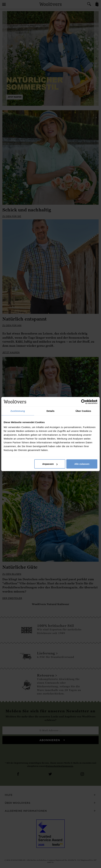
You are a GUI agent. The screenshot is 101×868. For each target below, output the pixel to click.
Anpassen (50, 464)
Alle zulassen (82, 464)
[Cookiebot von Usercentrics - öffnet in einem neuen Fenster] (83, 402)
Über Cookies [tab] (83, 411)
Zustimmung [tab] (18, 411)
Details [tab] (50, 411)
